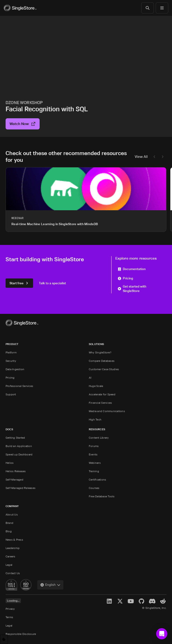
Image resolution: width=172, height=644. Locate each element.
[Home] (20, 8)
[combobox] (50, 585)
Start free (19, 283)
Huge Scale (96, 386)
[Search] (148, 8)
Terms (9, 617)
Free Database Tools (102, 496)
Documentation (132, 269)
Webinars (95, 463)
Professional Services (19, 386)
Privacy (10, 609)
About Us (12, 514)
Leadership (13, 548)
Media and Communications (107, 411)
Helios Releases (16, 471)
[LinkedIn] (109, 601)
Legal (9, 565)
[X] (120, 601)
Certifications (97, 480)
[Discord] (152, 601)
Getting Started (15, 438)
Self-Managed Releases (21, 488)
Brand (9, 523)
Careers (10, 556)
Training (94, 471)
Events (93, 454)
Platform (11, 352)
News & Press (14, 540)
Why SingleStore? (100, 352)
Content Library (99, 438)
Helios (10, 463)
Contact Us (13, 573)
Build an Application (19, 446)
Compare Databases (102, 361)
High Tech (95, 419)
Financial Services (100, 403)
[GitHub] (141, 601)
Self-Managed (14, 480)
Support (11, 394)
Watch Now (23, 124)
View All (141, 157)
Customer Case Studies (104, 369)
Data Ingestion (15, 369)
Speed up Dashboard (19, 454)
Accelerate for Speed (102, 394)
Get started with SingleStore (132, 288)
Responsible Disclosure (21, 634)
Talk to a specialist (52, 283)
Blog (9, 531)
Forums (94, 446)
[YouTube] (131, 601)
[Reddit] (163, 601)
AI (90, 378)
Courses (94, 488)
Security (11, 361)
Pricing (125, 278)
